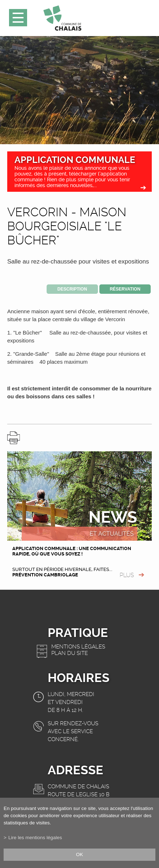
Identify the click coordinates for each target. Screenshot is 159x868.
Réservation (125, 289)
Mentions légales (78, 647)
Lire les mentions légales (35, 838)
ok (79, 854)
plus (127, 575)
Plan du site (70, 653)
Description (72, 289)
